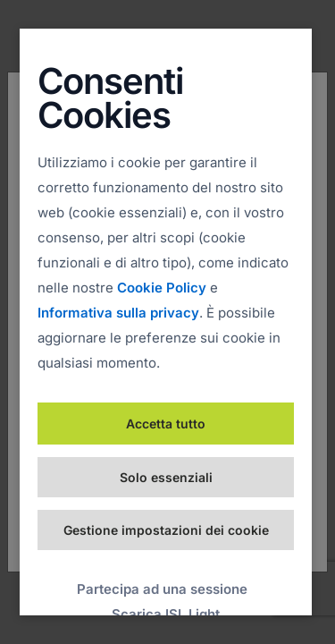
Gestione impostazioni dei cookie (166, 530)
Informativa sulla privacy (118, 313)
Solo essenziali (166, 477)
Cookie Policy (162, 288)
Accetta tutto (166, 424)
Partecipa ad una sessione (162, 589)
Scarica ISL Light (166, 614)
